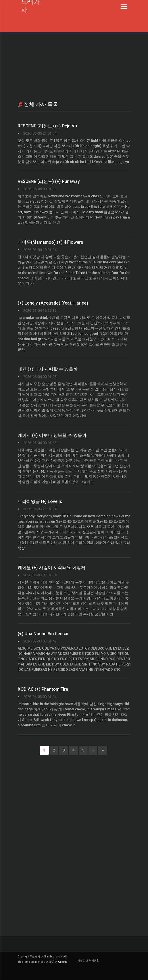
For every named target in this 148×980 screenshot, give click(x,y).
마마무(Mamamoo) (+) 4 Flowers (50, 242)
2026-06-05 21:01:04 (40, 133)
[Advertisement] (74, 66)
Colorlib (63, 962)
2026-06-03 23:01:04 (40, 509)
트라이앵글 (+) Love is (40, 501)
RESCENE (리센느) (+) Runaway (49, 181)
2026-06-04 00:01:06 (40, 377)
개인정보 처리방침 (88, 961)
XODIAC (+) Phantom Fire (43, 689)
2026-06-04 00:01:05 (40, 443)
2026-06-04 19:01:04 (40, 250)
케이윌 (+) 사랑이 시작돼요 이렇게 (52, 568)
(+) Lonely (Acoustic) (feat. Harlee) (53, 303)
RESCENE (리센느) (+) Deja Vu (47, 126)
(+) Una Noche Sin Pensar (43, 634)
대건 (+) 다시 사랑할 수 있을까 (48, 369)
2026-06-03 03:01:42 (40, 641)
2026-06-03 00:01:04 (40, 697)
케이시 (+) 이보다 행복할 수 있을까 (52, 435)
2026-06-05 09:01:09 (40, 189)
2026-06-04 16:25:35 (40, 311)
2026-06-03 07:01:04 (40, 575)
